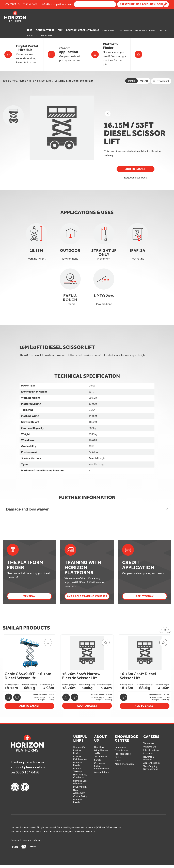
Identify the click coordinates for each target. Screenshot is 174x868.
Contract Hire (45, 30)
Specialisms (126, 30)
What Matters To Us (101, 752)
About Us (32, 35)
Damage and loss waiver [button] (27, 509)
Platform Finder (78, 752)
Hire (30, 30)
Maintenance (109, 30)
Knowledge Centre (145, 30)
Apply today (145, 596)
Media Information (124, 764)
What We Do (150, 747)
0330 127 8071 (31, 4)
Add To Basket (135, 169)
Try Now (29, 596)
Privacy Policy (80, 787)
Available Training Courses (87, 596)
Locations (148, 753)
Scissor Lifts (44, 81)
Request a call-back (136, 178)
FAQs (118, 757)
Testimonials (101, 757)
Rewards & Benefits (149, 758)
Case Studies (122, 750)
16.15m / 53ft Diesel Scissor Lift (74, 81)
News (118, 761)
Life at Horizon (151, 750)
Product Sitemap (78, 770)
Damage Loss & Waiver (80, 782)
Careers (163, 30)
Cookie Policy (80, 796)
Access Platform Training (82, 30)
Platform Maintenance (80, 758)
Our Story (99, 747)
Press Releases (123, 754)
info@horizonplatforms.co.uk (57, 4)
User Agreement (79, 792)
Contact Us (12, 4)
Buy (60, 30)
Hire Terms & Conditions (80, 776)
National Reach (78, 764)
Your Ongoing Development (151, 768)
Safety (98, 760)
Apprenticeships (152, 763)
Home (22, 81)
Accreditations (102, 772)
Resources (120, 747)
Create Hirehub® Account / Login (141, 4)
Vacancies (149, 743)
